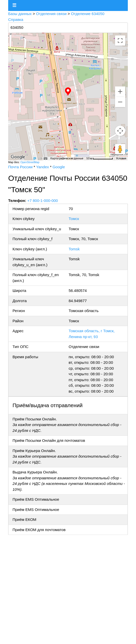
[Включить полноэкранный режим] (120, 41)
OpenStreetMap (30, 162)
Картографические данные (67, 158)
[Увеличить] (120, 92)
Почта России (20, 167)
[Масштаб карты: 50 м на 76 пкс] (100, 159)
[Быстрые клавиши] (46, 159)
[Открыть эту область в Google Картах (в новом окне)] (18, 157)
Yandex (42, 167)
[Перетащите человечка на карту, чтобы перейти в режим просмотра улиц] (120, 149)
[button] (68, 92)
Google (59, 167)
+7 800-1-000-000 (43, 201)
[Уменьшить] (120, 102)
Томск (74, 219)
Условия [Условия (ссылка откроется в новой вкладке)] (121, 158)
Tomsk (74, 249)
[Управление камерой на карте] (120, 131)
